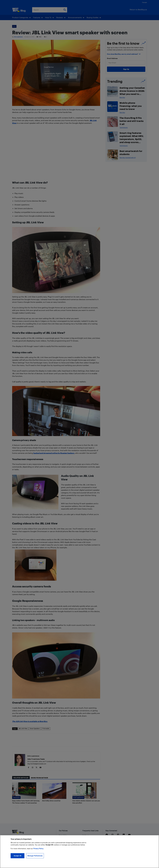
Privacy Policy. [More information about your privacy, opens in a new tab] (38, 848)
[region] (79, 852)
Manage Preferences (35, 856)
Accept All (18, 856)
